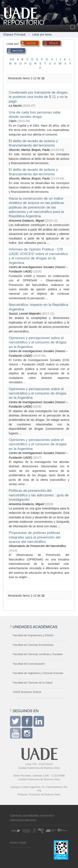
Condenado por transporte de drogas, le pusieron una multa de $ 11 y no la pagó (39, 97)
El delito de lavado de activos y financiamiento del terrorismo (33, 143)
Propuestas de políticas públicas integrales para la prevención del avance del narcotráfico (35, 537)
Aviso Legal (18, 842)
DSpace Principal (14, 34)
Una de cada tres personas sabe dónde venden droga (35, 114)
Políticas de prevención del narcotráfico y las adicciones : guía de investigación (39, 495)
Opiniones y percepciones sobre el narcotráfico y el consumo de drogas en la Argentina (38, 342)
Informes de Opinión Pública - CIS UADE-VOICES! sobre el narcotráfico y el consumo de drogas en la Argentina (38, 256)
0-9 (12, 59)
